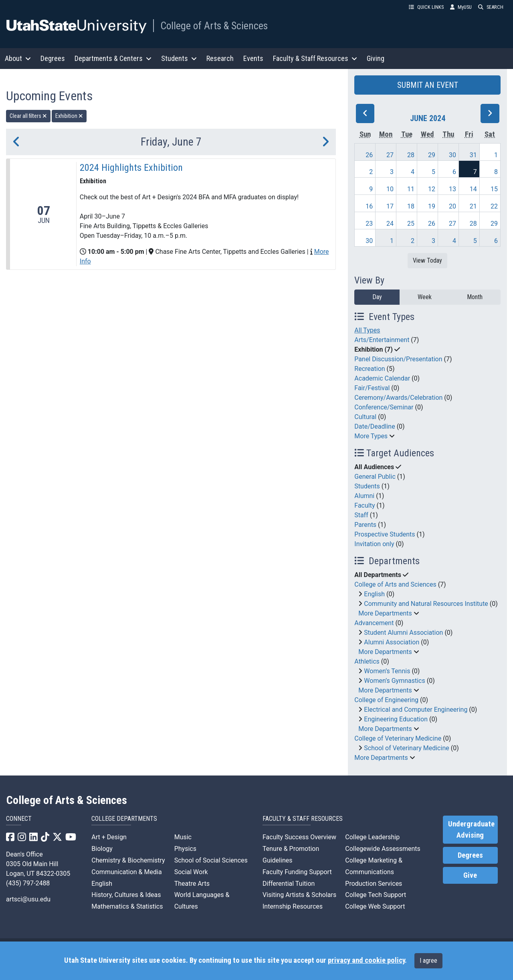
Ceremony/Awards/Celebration (398, 398)
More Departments (385, 613)
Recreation (370, 369)
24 (390, 224)
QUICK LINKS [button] (426, 7)
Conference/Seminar (384, 407)
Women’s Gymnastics (394, 681)
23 (369, 224)
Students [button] (179, 58)
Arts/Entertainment (382, 340)
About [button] (18, 58)
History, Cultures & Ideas (126, 895)
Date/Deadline (375, 426)
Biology (102, 849)
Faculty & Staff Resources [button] (315, 58)
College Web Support (375, 906)
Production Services (374, 884)
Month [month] (475, 297)
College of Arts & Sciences (214, 26)
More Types (371, 436)
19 (432, 206)
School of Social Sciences (211, 860)
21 (473, 206)
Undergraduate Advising (471, 830)
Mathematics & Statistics (127, 906)
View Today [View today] (427, 260)
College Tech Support (376, 895)
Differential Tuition (289, 884)
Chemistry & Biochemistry (128, 860)
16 (369, 206)
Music (183, 837)
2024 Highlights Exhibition (131, 168)
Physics (185, 849)
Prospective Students (385, 534)
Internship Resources (293, 906)
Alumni (364, 496)
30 (452, 155)
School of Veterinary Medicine (406, 748)
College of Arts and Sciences (395, 584)
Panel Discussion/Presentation (398, 359)
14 (473, 189)
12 (432, 189)
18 (411, 206)
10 (390, 189)
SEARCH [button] (491, 7)
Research (220, 58)
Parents (365, 525)
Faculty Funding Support (297, 872)
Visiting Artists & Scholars (299, 895)
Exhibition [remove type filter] (69, 116)
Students (367, 486)
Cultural (365, 417)
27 (390, 155)
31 (473, 155)
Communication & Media (126, 872)
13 (452, 189)
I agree (428, 961)
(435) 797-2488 (28, 883)
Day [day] (377, 297)
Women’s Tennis (387, 671)
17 (390, 206)
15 (494, 189)
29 (432, 155)
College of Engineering (386, 700)
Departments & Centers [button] (113, 58)
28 (411, 155)
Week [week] (425, 297)
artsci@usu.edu (28, 899)
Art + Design (109, 837)
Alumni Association (392, 642)
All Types (367, 330)
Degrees (53, 58)
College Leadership (372, 837)
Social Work (191, 872)
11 (411, 189)
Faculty (365, 505)
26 (369, 155)
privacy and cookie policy (366, 960)
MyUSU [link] (461, 7)
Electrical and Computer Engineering (416, 710)
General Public (375, 477)
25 (411, 224)
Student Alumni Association (403, 633)
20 (452, 206)
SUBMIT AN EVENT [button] (428, 85)
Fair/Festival (372, 388)
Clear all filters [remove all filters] (28, 116)
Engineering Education (396, 719)
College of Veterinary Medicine (398, 738)
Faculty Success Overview (299, 837)
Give (470, 875)
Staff (361, 515)
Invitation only (374, 544)
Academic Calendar (382, 378)
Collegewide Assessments (383, 849)
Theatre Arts (192, 884)
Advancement (374, 623)
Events (253, 58)
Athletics (367, 661)
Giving (376, 58)
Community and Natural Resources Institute (426, 604)
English (374, 594)
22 (494, 206)
